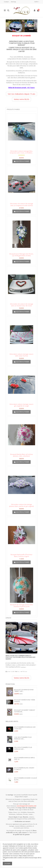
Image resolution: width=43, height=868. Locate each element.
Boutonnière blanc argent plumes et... (24, 769)
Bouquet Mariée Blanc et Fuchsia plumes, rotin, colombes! (21, 455)
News (18, 672)
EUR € (37, 2)
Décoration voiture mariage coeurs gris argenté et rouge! (21, 405)
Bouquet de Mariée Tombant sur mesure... (25, 711)
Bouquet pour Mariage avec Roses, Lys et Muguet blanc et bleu (21, 255)
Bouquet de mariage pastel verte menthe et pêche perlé (22, 606)
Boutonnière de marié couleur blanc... (26, 779)
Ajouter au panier (21, 161)
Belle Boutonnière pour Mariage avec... (23, 748)
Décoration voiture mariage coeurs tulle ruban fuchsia (21, 355)
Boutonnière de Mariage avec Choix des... (25, 728)
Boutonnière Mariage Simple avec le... (24, 758)
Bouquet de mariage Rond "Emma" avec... (24, 690)
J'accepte (7, 863)
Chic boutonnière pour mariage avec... (23, 738)
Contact (6, 2)
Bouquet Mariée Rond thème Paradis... (25, 701)
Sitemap (13, 2)
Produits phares (13, 109)
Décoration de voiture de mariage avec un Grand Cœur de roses (22, 305)
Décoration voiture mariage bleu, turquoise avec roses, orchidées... (21, 152)
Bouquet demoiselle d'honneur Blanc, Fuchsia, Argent (21, 555)
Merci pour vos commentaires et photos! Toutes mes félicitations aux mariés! (20, 657)
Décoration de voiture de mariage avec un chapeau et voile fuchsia (22, 205)
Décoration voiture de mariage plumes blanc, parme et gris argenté (21, 505)
